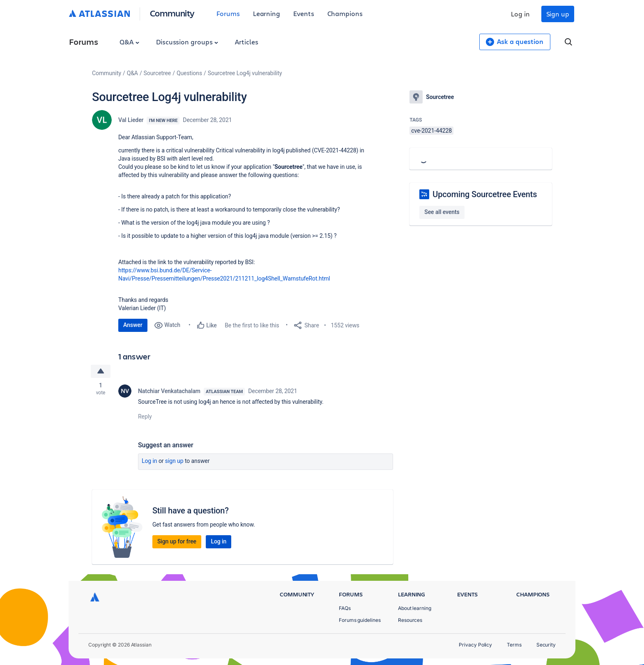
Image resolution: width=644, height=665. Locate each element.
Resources (410, 620)
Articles (246, 42)
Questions (189, 73)
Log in (520, 14)
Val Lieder (131, 120)
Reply (145, 416)
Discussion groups (187, 42)
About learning (415, 608)
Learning (267, 13)
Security (546, 645)
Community (172, 13)
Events (304, 13)
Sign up (558, 14)
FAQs (345, 608)
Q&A (129, 42)
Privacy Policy (475, 645)
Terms (514, 645)
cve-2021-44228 (431, 131)
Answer (133, 325)
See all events (442, 212)
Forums (228, 13)
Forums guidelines (360, 620)
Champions (345, 13)
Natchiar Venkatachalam (169, 391)
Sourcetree (158, 73)
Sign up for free (177, 541)
